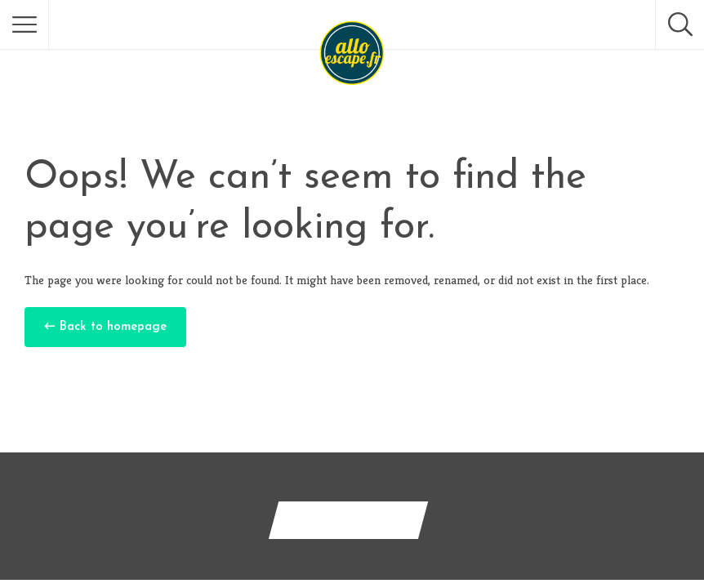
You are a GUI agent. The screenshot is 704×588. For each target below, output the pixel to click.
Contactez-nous (348, 520)
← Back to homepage (105, 327)
